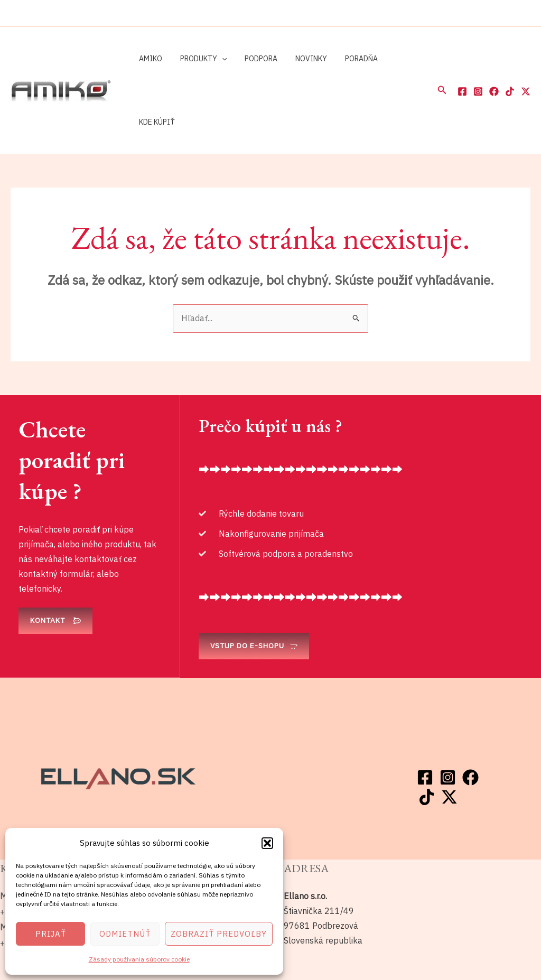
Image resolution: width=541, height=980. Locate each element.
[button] (267, 843)
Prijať (51, 934)
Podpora (253, 59)
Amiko (149, 59)
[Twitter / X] (526, 60)
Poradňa (347, 59)
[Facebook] (462, 60)
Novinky (300, 59)
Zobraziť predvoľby (219, 934)
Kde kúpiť (396, 59)
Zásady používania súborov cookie (139, 959)
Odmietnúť (125, 934)
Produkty (199, 59)
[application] (217, 59)
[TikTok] (510, 60)
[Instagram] (478, 60)
